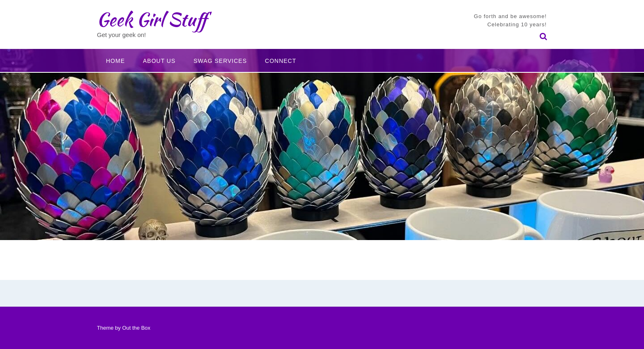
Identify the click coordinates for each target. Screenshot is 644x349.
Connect (281, 61)
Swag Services (220, 61)
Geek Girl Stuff (152, 19)
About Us (159, 61)
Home (115, 61)
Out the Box (136, 328)
